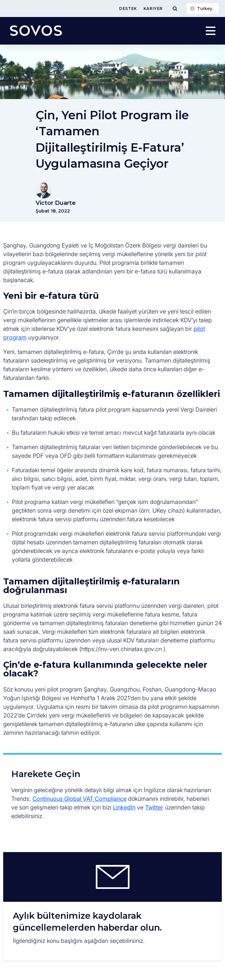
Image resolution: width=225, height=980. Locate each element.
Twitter (154, 807)
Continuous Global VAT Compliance (79, 799)
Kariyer (153, 8)
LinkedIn (124, 807)
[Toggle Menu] (175, 8)
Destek (128, 8)
